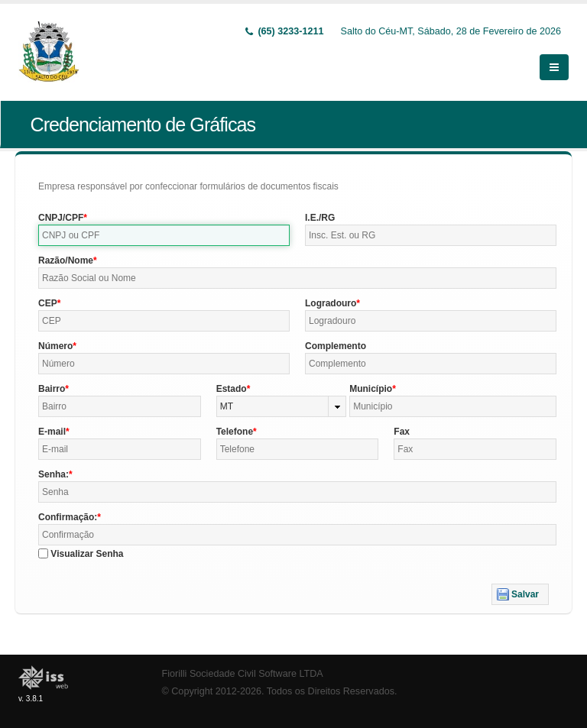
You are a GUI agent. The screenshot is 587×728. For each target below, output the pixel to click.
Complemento (336, 346)
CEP (48, 303)
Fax (402, 432)
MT (227, 406)
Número (55, 346)
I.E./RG (320, 218)
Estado (232, 389)
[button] (520, 594)
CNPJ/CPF (61, 218)
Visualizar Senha (87, 554)
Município (371, 389)
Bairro (52, 389)
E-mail (52, 432)
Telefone (235, 432)
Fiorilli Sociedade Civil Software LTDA (243, 674)
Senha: (54, 474)
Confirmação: (68, 517)
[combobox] (282, 406)
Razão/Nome (66, 260)
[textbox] (164, 235)
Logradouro (331, 303)
